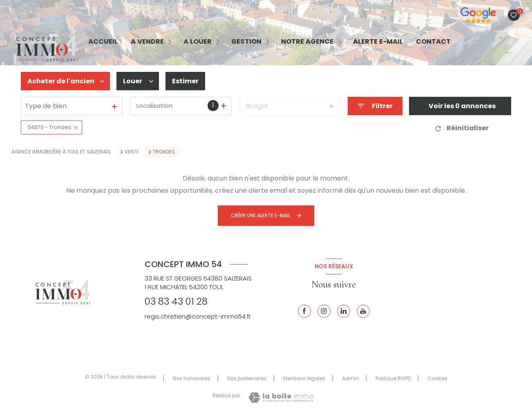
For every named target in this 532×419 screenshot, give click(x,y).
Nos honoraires (192, 378)
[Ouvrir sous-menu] (170, 42)
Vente (132, 152)
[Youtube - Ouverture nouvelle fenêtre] (363, 311)
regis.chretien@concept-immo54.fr (198, 316)
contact (433, 42)
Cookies (437, 379)
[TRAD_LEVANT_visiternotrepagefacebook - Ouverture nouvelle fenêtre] (304, 311)
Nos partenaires (247, 378)
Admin (350, 378)
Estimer (185, 81)
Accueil (103, 42)
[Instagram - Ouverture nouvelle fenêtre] (324, 311)
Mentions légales (304, 378)
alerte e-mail (378, 42)
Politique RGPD (393, 378)
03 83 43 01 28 (176, 301)
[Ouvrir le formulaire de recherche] (375, 106)
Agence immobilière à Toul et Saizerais (61, 152)
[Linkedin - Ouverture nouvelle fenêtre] (344, 311)
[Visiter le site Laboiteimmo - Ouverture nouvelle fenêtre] (281, 398)
